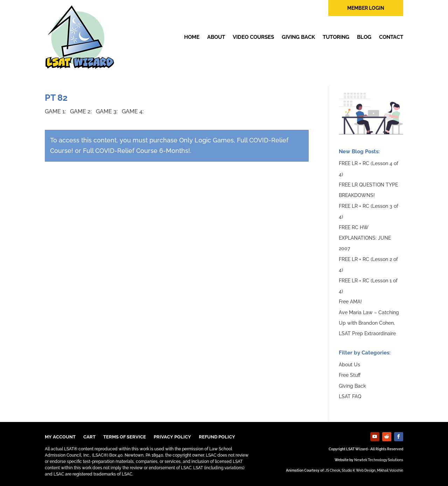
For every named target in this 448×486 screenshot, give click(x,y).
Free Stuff (350, 375)
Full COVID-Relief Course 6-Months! (136, 151)
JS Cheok (333, 470)
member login (366, 8)
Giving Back (298, 37)
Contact (391, 37)
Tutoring (336, 37)
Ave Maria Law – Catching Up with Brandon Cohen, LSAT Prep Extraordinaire (369, 323)
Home (192, 37)
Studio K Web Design (359, 470)
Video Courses (253, 37)
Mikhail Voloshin (390, 470)
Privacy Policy (172, 437)
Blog (364, 37)
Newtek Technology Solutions (379, 460)
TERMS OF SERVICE (125, 437)
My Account (60, 437)
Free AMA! (350, 302)
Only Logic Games (206, 140)
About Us (349, 365)
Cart (89, 437)
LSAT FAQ (350, 396)
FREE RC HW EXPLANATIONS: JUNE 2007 (365, 238)
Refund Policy (217, 437)
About (216, 37)
